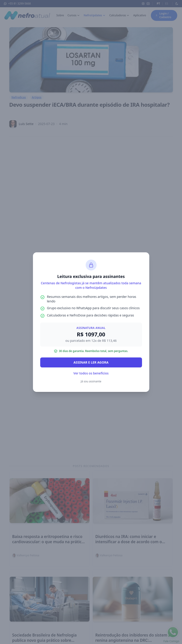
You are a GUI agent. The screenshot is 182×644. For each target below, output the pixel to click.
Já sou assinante (91, 381)
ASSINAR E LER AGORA (91, 362)
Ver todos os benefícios (91, 373)
